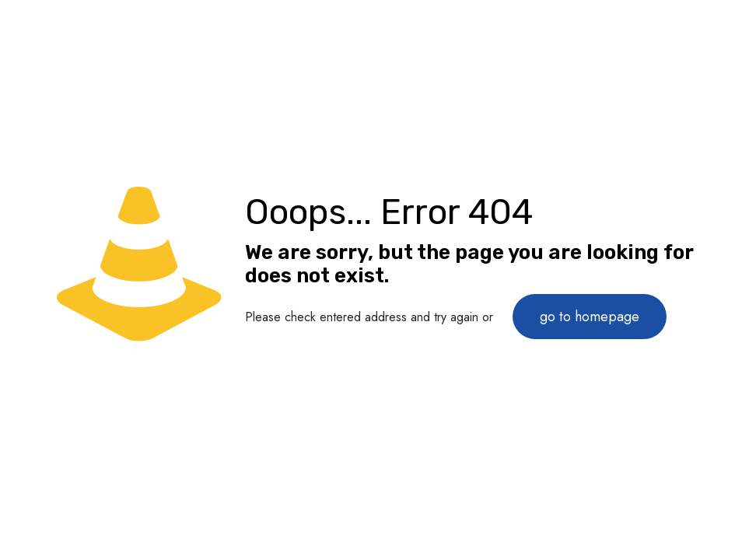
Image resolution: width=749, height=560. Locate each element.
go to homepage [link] (590, 317)
